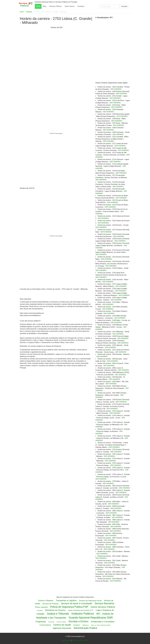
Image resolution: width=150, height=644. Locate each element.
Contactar (81, 6)
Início (38, 6)
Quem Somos (70, 6)
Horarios (29, 12)
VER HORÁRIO (116, 89)
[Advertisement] (35, 57)
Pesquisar (124, 6)
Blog (45, 6)
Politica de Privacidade (81, 640)
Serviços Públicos (55, 6)
